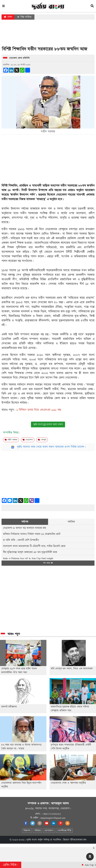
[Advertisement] (48, 34)
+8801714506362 (51, 814)
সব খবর (48, 563)
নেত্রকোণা (28, 440)
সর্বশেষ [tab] (25, 522)
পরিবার (37, 831)
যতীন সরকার (11, 440)
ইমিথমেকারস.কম (78, 840)
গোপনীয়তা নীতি (64, 831)
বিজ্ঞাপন (27, 831)
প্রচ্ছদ (8, 17)
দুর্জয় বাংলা (32, 840)
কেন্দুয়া (42, 440)
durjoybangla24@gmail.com (53, 818)
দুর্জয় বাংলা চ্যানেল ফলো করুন (48, 424)
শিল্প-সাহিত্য (24, 17)
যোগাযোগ (49, 831)
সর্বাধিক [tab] (71, 522)
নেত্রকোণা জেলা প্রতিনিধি (19, 58)
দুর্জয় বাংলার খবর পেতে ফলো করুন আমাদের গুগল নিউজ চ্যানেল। (52, 447)
